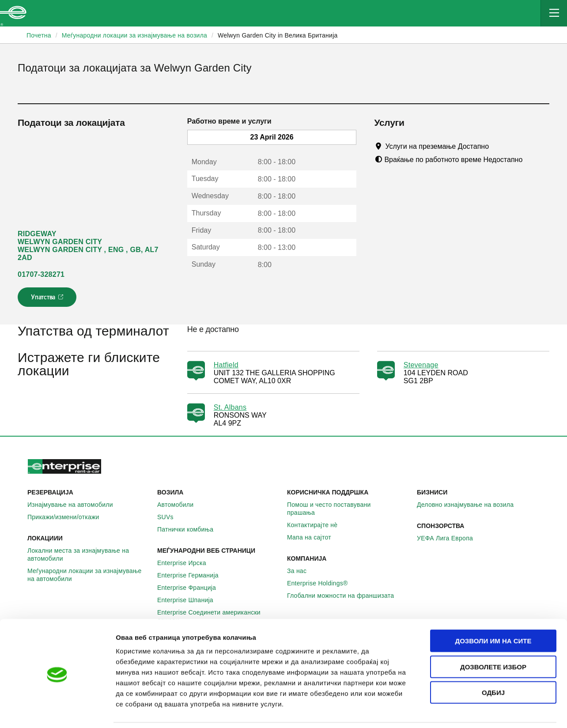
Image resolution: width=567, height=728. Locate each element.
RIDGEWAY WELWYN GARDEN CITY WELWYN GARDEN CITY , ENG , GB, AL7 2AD (88, 246)
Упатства (48, 300)
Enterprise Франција (191, 588)
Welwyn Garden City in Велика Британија (278, 35)
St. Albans (230, 407)
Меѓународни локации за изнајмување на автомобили (89, 575)
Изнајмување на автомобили (75, 505)
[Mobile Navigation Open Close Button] (554, 13)
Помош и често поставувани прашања (348, 509)
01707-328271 (41, 274)
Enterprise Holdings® (322, 583)
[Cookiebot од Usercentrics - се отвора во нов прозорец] (57, 711)
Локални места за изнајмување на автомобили (89, 554)
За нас (302, 571)
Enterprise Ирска (187, 563)
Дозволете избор (493, 638)
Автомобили (180, 505)
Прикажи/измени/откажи (68, 517)
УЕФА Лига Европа (450, 538)
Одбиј (493, 663)
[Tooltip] (497, 146)
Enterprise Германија (193, 575)
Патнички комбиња (190, 529)
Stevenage (421, 365)
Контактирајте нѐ (317, 525)
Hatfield (226, 365)
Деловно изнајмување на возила (470, 505)
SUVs (170, 517)
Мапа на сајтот (314, 537)
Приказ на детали (503, 711)
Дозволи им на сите (493, 612)
